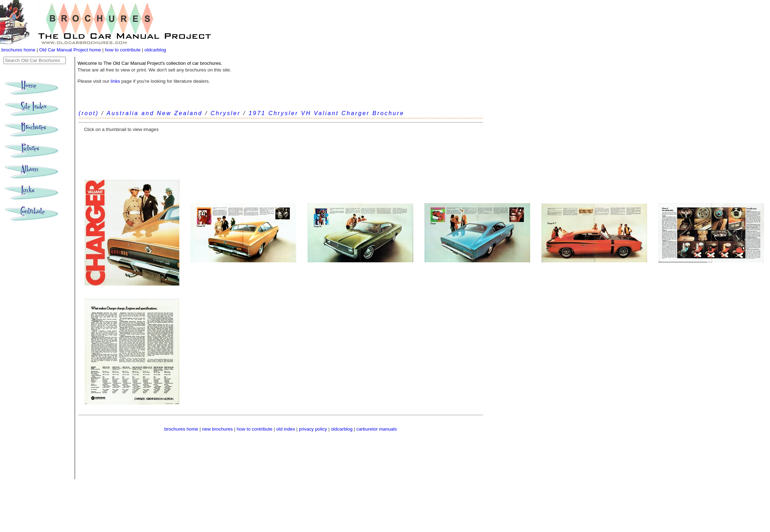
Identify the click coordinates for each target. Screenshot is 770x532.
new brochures (218, 429)
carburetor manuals (377, 429)
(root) (89, 113)
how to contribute (123, 50)
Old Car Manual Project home (71, 50)
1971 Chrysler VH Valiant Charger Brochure (327, 113)
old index (285, 429)
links (115, 81)
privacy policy (314, 429)
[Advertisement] (281, 155)
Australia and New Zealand (155, 113)
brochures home (18, 50)
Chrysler (226, 113)
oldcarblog (155, 50)
